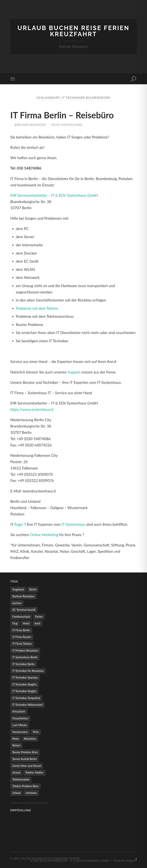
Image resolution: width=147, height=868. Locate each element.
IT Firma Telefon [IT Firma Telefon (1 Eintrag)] (22, 644)
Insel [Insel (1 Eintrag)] (37, 623)
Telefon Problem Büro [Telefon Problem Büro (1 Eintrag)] (25, 786)
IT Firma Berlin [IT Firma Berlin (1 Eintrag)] (21, 630)
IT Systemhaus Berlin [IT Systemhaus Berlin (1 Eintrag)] (25, 657)
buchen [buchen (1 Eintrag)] (17, 603)
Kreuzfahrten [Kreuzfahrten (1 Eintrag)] (20, 718)
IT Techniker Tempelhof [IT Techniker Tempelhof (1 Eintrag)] (26, 698)
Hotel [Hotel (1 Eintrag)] (26, 623)
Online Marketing (44, 535)
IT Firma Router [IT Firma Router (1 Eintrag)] (22, 637)
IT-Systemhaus (73, 524)
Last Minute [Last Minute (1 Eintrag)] (20, 725)
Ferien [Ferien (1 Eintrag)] (39, 617)
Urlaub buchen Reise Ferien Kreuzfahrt (73, 31)
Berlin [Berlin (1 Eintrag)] (33, 589)
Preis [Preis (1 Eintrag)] (36, 732)
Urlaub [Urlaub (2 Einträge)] (16, 793)
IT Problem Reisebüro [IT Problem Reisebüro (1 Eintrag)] (25, 651)
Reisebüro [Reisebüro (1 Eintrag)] (30, 739)
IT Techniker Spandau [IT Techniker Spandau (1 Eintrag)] (25, 678)
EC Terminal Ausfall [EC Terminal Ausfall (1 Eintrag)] (24, 610)
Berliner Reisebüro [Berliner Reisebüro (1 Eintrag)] (24, 596)
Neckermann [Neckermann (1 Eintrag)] (20, 732)
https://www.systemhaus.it (32, 409)
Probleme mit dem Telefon (37, 308)
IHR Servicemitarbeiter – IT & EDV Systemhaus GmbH (54, 195)
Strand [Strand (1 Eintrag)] (16, 773)
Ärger (19, 524)
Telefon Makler (125, 861)
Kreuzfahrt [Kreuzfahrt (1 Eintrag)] (19, 711)
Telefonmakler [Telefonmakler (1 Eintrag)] (21, 779)
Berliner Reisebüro (30, 125)
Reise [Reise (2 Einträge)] (16, 739)
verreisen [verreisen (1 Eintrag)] (31, 793)
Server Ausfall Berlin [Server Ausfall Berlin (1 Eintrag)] (25, 759)
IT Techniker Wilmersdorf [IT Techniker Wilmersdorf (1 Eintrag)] (28, 705)
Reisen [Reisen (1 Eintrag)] (16, 745)
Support (74, 372)
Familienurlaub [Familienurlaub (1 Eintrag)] (21, 617)
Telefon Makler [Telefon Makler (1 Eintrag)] (34, 773)
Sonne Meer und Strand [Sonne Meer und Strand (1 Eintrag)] (27, 766)
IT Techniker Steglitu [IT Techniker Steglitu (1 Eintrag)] (25, 684)
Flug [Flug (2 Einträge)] (15, 623)
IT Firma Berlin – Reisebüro (62, 115)
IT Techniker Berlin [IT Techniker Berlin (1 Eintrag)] (24, 664)
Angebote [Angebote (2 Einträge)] (18, 589)
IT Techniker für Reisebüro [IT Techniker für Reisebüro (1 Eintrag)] (28, 671)
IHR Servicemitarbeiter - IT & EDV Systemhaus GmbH (71, 861)
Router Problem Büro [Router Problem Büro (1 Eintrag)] (25, 752)
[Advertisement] (29, 830)
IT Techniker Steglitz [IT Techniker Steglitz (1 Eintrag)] (24, 691)
